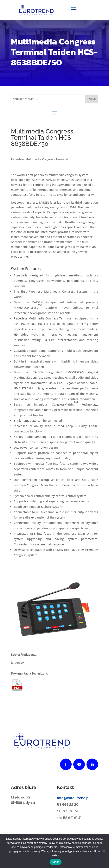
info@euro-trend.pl (73, 798)
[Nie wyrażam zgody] (104, 851)
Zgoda (56, 862)
